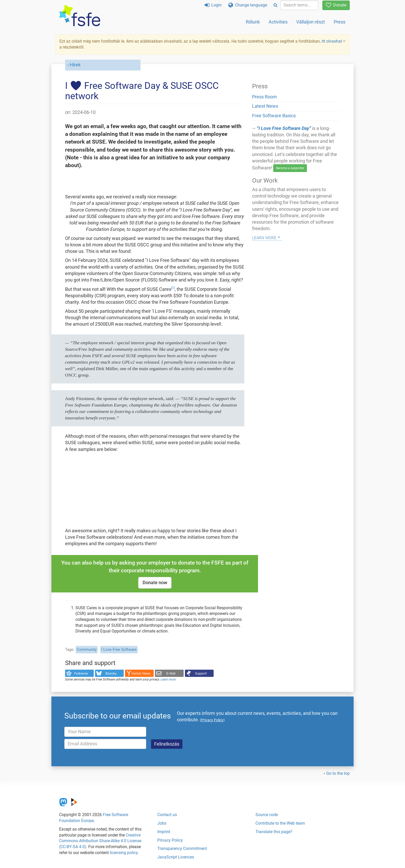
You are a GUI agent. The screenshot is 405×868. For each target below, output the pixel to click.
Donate (336, 5)
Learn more (168, 679)
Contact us (167, 815)
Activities (278, 22)
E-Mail (171, 674)
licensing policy (124, 853)
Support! (201, 674)
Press (340, 22)
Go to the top (338, 773)
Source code (267, 815)
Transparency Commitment (182, 849)
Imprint (164, 832)
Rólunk (253, 22)
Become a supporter (290, 168)
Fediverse (81, 674)
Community (87, 650)
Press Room (264, 97)
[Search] (275, 5)
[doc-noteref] (173, 289)
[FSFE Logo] (80, 16)
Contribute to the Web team (280, 823)
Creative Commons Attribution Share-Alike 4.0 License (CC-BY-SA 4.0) (100, 841)
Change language (248, 5)
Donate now (155, 583)
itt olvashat (332, 41)
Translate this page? (274, 832)
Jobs (162, 823)
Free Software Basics (274, 116)
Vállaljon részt (311, 22)
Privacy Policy (170, 840)
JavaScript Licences (176, 857)
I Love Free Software (119, 650)
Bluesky (111, 674)
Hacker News (141, 674)
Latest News (265, 106)
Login (213, 5)
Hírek (75, 65)
